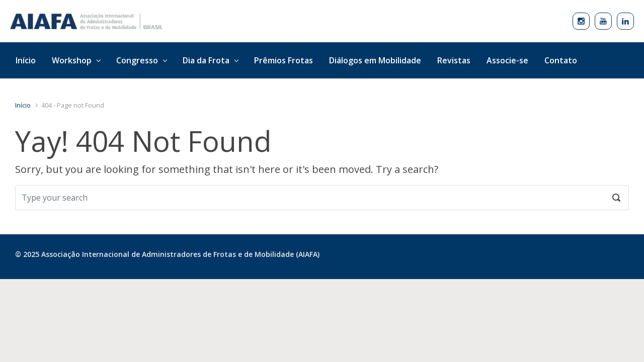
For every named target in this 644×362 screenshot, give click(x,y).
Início (23, 105)
